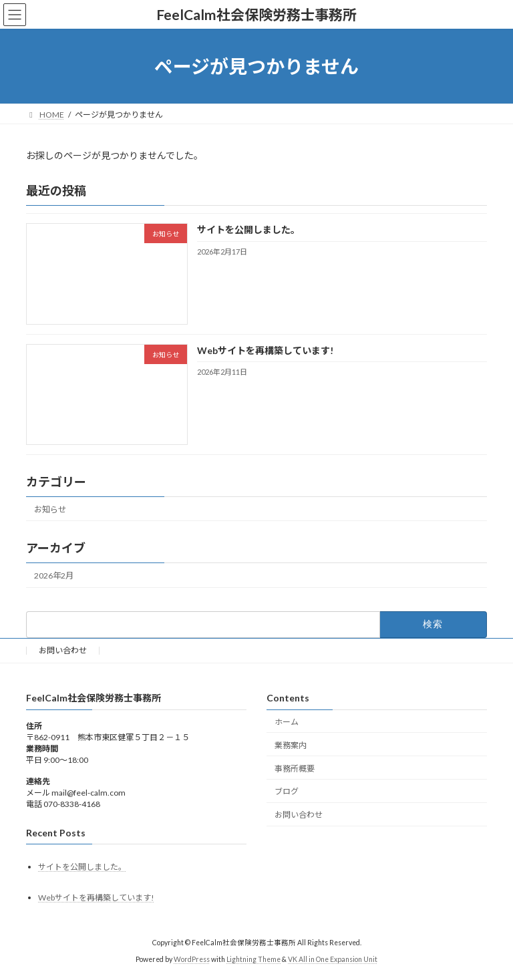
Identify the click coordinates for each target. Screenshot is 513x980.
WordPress (192, 959)
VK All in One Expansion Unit (333, 959)
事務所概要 (295, 769)
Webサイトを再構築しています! (265, 350)
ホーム (287, 722)
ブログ (287, 791)
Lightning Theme (253, 959)
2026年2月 (54, 576)
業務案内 (291, 745)
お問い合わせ (63, 650)
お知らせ (50, 509)
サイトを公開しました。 (248, 230)
